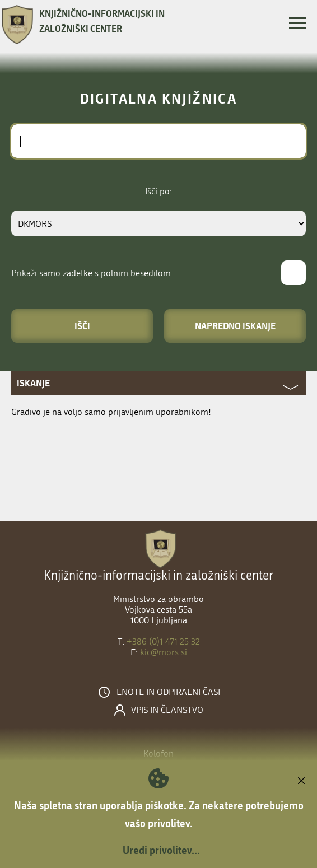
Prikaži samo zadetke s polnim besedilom (91, 273)
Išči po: (158, 191)
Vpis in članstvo (167, 710)
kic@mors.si (164, 652)
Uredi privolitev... (161, 850)
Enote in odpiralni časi (168, 692)
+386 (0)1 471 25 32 (163, 641)
